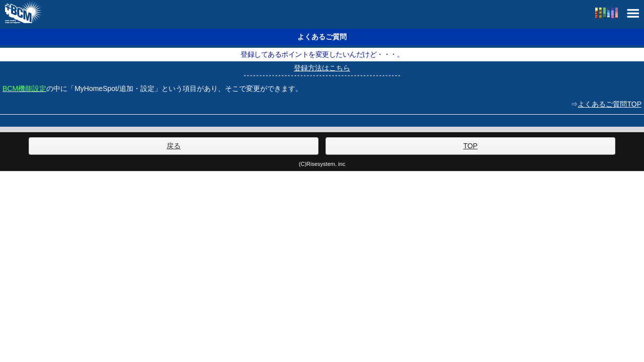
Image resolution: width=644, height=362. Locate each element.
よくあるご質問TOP (610, 104)
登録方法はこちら (322, 68)
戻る (174, 146)
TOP (471, 146)
